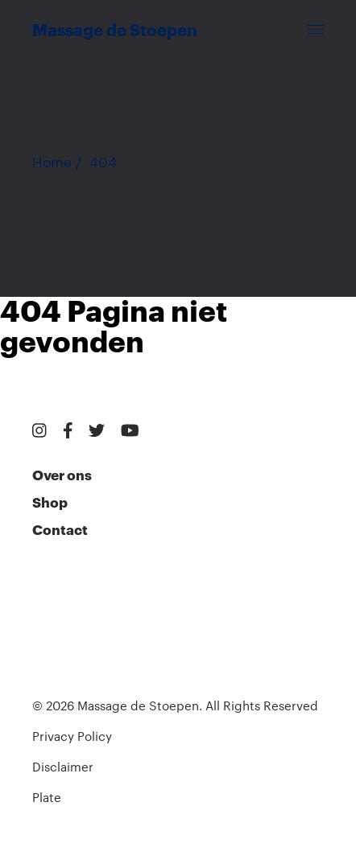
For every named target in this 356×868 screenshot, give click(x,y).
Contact (60, 531)
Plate (47, 798)
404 (103, 163)
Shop (50, 503)
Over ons (62, 476)
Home (52, 163)
